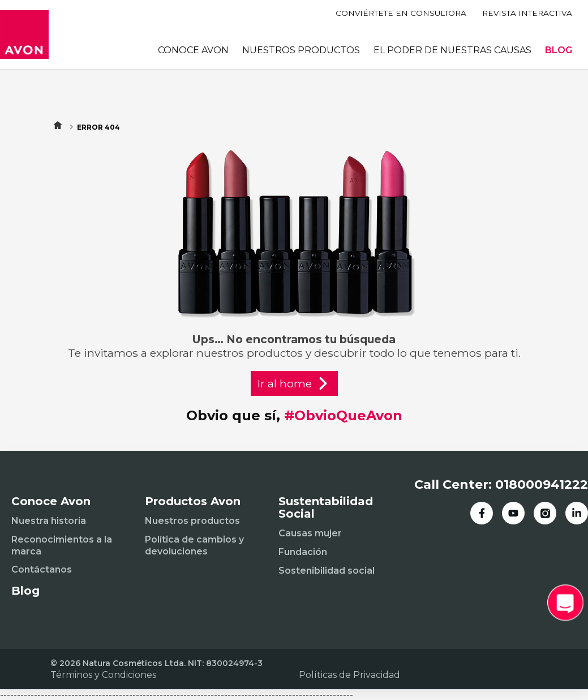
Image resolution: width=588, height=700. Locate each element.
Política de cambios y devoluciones (194, 545)
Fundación (303, 552)
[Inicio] (24, 35)
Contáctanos (42, 569)
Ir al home (294, 383)
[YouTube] (513, 513)
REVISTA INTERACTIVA (527, 13)
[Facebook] (482, 513)
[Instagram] (545, 513)
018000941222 (542, 485)
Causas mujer (310, 533)
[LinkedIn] (577, 513)
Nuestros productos (192, 521)
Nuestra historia (49, 521)
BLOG (559, 50)
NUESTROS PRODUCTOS (301, 50)
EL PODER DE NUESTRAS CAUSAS (452, 50)
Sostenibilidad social (327, 571)
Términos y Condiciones (103, 675)
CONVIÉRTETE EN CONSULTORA (401, 13)
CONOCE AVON (193, 50)
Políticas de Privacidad (349, 675)
